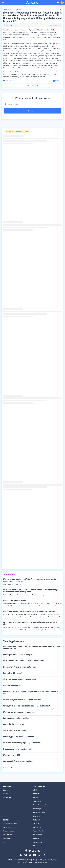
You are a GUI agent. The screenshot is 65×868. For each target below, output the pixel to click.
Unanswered (7, 797)
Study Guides (7, 835)
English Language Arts (41, 805)
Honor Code (7, 827)
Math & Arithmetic (19, 9)
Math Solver (7, 838)
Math (11, 9)
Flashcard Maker (9, 831)
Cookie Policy (38, 842)
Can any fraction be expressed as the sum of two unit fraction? (26, 706)
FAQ (5, 842)
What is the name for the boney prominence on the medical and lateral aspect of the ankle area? (32, 647)
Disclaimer (37, 838)
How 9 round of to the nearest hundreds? (18, 761)
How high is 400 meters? (12, 673)
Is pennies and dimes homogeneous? (17, 749)
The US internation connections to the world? (20, 679)
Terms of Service (39, 831)
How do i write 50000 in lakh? (14, 724)
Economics (37, 816)
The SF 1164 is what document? (15, 730)
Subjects (6, 9)
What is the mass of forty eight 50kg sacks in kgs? (22, 743)
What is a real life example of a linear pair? (19, 712)
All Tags (6, 794)
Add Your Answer (32, 85)
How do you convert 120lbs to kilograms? (19, 655)
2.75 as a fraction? (10, 767)
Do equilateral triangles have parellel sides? (20, 667)
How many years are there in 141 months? (18, 737)
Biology (36, 797)
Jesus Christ (8, 74)
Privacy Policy (38, 835)
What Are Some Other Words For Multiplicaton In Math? (24, 661)
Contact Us (37, 827)
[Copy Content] (56, 81)
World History (38, 801)
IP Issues (36, 846)
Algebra (36, 790)
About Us (36, 824)
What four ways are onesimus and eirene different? (22, 700)
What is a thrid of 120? (12, 755)
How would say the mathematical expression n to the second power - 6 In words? (31, 693)
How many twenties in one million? (16, 718)
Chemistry (37, 794)
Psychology (37, 809)
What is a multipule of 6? (12, 685)
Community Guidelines (10, 824)
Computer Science (39, 812)
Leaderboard (7, 790)
